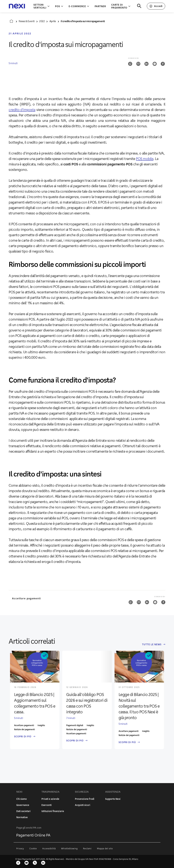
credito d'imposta (22, 110)
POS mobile (145, 159)
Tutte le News (154, 644)
